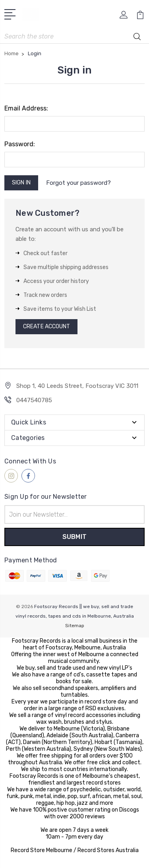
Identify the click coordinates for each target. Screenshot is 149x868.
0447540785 (34, 400)
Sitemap (75, 626)
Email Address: (26, 108)
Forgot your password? (78, 183)
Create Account (46, 326)
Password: (20, 144)
